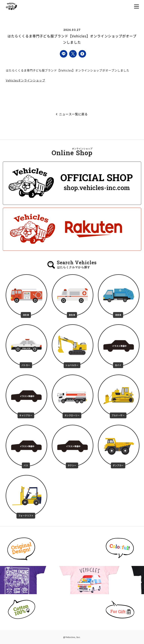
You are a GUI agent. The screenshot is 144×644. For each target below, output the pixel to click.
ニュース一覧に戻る (73, 114)
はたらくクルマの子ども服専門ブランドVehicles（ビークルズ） (11, 6)
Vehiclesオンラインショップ (25, 80)
